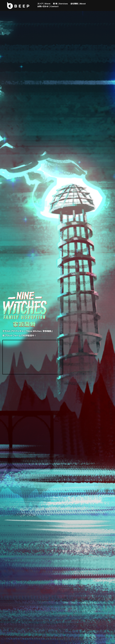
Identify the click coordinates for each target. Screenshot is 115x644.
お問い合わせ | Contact (48, 6)
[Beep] (18, 5)
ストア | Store (44, 4)
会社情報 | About (78, 4)
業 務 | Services (60, 4)
